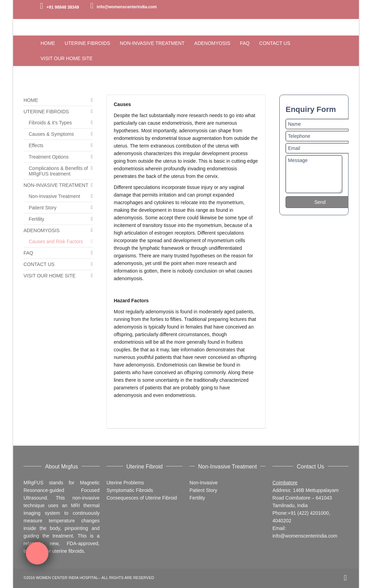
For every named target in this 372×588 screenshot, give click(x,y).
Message (314, 174)
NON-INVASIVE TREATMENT (56, 185)
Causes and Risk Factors (56, 241)
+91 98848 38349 (63, 7)
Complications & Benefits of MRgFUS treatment (58, 171)
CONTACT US (39, 264)
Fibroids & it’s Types (50, 123)
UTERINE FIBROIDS (46, 112)
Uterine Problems (125, 483)
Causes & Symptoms (51, 134)
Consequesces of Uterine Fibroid (142, 498)
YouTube (332, 5)
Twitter (322, 5)
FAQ (28, 253)
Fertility (36, 219)
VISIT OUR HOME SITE (50, 276)
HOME (31, 100)
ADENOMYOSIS (41, 230)
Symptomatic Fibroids (130, 490)
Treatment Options (49, 157)
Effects (36, 145)
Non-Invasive (204, 483)
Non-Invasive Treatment (54, 196)
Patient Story (43, 208)
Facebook (312, 5)
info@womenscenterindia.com (127, 7)
